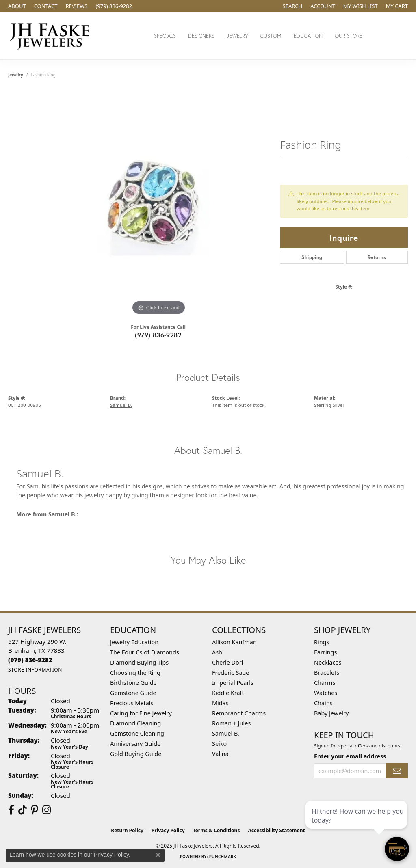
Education (308, 36)
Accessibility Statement (276, 830)
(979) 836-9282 (158, 335)
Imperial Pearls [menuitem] (233, 683)
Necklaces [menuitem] (328, 662)
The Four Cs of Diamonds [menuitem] (145, 652)
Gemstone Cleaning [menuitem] (137, 733)
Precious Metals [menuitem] (132, 703)
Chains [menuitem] (323, 703)
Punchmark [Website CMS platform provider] (223, 857)
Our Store (349, 36)
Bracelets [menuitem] (327, 673)
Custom (271, 36)
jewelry (16, 75)
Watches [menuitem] (326, 693)
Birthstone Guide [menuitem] (133, 683)
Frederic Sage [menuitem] (231, 673)
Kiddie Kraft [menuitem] (228, 693)
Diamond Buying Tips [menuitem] (139, 662)
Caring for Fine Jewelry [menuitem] (141, 713)
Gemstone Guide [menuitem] (133, 693)
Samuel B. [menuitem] (226, 733)
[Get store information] (35, 670)
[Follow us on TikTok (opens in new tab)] (23, 810)
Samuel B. (121, 405)
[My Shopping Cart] (397, 6)
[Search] (293, 6)
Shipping (312, 257)
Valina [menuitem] (220, 754)
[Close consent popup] (158, 855)
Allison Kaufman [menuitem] (234, 642)
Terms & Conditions (217, 830)
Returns (377, 257)
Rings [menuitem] (322, 642)
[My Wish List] (361, 6)
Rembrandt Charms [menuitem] (239, 713)
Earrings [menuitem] (325, 652)
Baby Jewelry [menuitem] (331, 713)
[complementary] (357, 823)
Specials (165, 36)
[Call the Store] (30, 660)
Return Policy (127, 830)
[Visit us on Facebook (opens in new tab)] (11, 810)
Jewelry (237, 36)
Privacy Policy (168, 830)
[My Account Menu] (323, 6)
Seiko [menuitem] (219, 744)
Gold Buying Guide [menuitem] (136, 754)
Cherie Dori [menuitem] (228, 662)
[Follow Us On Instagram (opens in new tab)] (47, 810)
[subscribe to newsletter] (397, 771)
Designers (201, 36)
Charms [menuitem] (325, 683)
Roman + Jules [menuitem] (231, 723)
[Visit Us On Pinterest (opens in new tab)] (35, 810)
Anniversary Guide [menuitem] (135, 744)
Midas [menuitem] (220, 703)
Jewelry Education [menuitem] (134, 642)
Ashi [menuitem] (218, 652)
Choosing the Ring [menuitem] (135, 673)
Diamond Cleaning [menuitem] (135, 723)
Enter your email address (350, 756)
